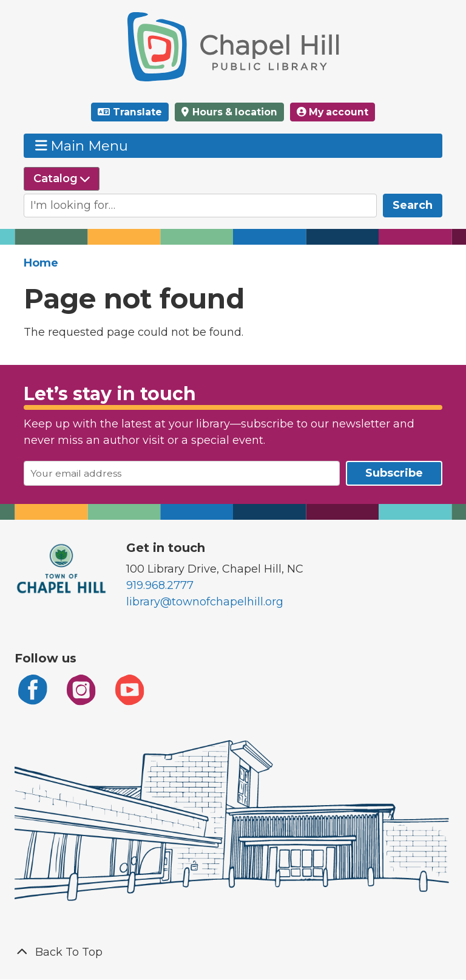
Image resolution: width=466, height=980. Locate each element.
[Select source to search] (62, 179)
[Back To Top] (233, 952)
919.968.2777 (160, 585)
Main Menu (82, 145)
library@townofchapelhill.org (205, 602)
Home (41, 263)
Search (413, 205)
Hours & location (234, 112)
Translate (137, 112)
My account (333, 112)
